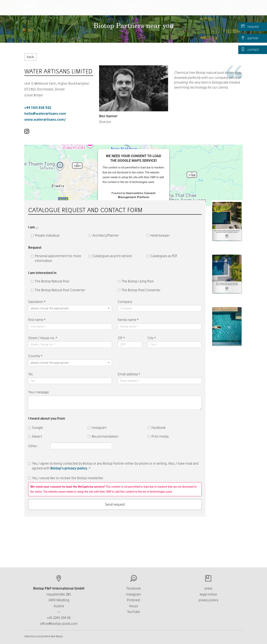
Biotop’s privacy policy (69, 468)
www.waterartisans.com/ (45, 119)
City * (152, 338)
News (218, 9)
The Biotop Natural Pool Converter (58, 290)
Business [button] (177, 9)
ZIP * (121, 338)
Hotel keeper (158, 235)
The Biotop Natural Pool (50, 281)
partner (250, 38)
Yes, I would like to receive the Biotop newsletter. (66, 478)
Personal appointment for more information (56, 258)
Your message (39, 392)
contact (250, 49)
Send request (115, 504)
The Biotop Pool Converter (139, 290)
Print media (158, 436)
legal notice (208, 594)
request (250, 26)
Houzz (133, 606)
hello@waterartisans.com (45, 114)
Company (125, 302)
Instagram (97, 428)
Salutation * (37, 302)
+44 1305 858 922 (38, 108)
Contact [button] (200, 9)
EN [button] (234, 9)
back (30, 57)
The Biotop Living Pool (136, 281)
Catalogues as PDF (162, 256)
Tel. (31, 374)
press (208, 588)
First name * (37, 320)
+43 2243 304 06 (59, 618)
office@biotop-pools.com (59, 624)
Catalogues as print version (110, 256)
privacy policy (208, 600)
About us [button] (154, 9)
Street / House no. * (43, 338)
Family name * (128, 320)
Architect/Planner (104, 235)
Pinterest (133, 600)
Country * (35, 356)
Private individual (45, 235)
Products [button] (131, 9)
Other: (33, 446)
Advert (35, 436)
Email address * (129, 374)
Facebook (157, 428)
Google (36, 428)
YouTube (133, 612)
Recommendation (103, 436)
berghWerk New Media (50, 636)
